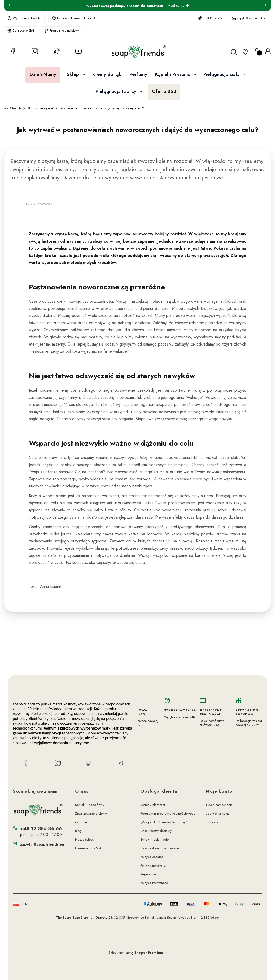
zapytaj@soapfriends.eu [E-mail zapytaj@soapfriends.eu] (42, 844)
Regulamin (148, 874)
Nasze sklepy (85, 839)
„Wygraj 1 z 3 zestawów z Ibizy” (164, 822)
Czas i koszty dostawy (156, 831)
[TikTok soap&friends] (57, 52)
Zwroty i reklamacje (155, 839)
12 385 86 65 (212, 18)
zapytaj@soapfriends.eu (252, 18)
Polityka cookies (152, 857)
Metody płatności (153, 805)
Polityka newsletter (153, 865)
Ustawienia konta (218, 813)
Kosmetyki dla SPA (88, 848)
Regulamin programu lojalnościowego (168, 813)
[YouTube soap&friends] (78, 52)
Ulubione (212, 822)
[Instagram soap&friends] (35, 52)
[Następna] (265, 6)
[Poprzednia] (10, 6)
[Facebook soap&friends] (13, 52)
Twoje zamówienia (219, 805)
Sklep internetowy (136, 953)
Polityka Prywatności (155, 883)
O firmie (81, 822)
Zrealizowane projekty (91, 813)
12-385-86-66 (209, 917)
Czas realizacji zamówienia (160, 848)
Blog (30, 108)
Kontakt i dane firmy (90, 805)
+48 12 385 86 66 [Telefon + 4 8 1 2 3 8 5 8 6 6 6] (41, 829)
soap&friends (13, 108)
